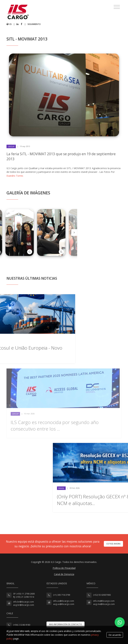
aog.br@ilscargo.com (24, 605)
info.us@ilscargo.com (64, 601)
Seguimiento (34, 24)
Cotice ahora (113, 544)
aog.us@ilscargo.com (64, 604)
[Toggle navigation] (117, 7)
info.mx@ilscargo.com (104, 601)
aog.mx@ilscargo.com (104, 604)
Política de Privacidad (64, 568)
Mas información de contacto (65, 624)
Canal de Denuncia (64, 574)
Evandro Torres (15, 176)
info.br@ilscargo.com (23, 602)
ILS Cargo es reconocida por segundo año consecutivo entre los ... (55, 425)
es (9, 24)
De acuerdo (115, 635)
